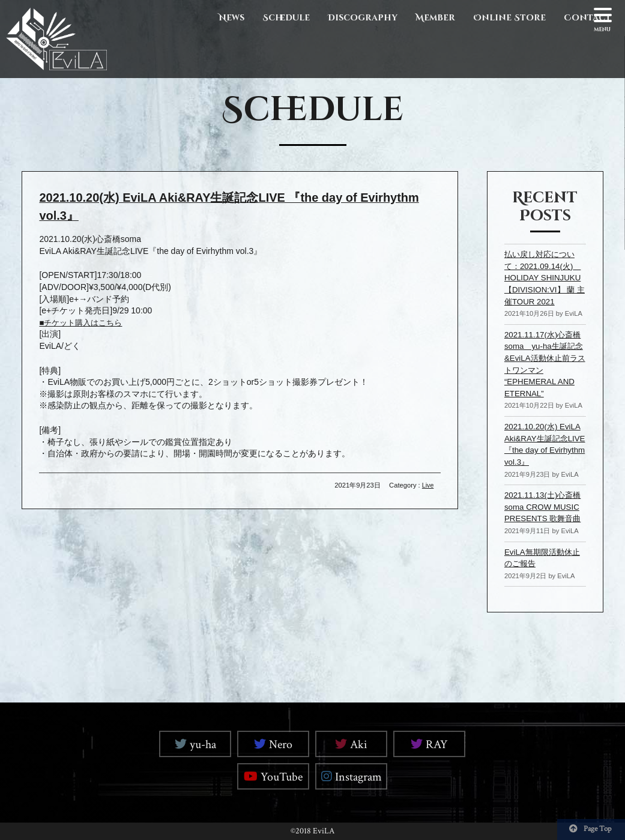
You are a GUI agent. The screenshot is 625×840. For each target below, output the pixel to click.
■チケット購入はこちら (83, 322)
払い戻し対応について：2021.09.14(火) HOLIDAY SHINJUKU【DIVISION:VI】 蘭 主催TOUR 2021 (545, 277)
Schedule (286, 18)
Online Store (509, 18)
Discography (363, 18)
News (231, 18)
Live (428, 485)
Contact (587, 18)
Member (435, 18)
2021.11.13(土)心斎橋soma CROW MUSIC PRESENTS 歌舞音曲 (545, 506)
